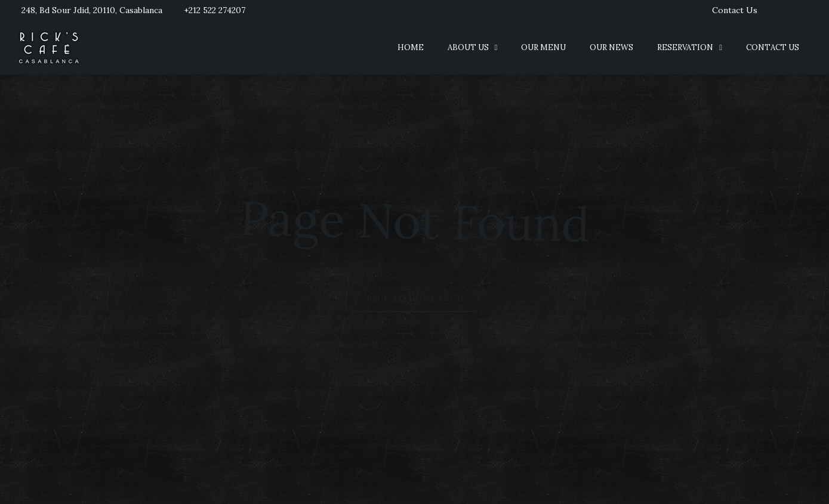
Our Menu (543, 47)
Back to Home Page (415, 298)
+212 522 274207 (215, 10)
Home (411, 47)
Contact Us (735, 10)
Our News (611, 47)
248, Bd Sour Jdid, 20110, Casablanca (92, 10)
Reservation (685, 47)
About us (468, 47)
